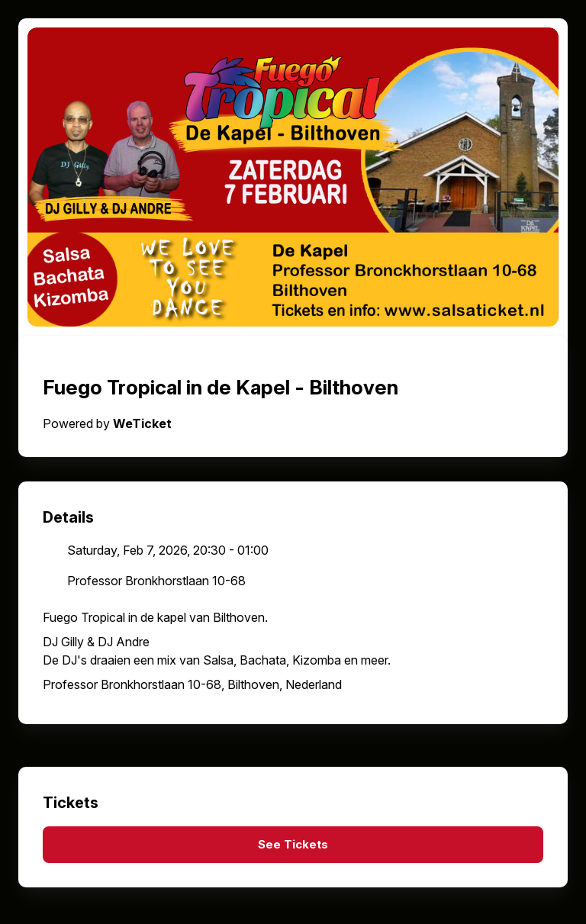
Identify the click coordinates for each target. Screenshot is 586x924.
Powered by (107, 423)
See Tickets (293, 845)
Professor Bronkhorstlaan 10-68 (156, 581)
